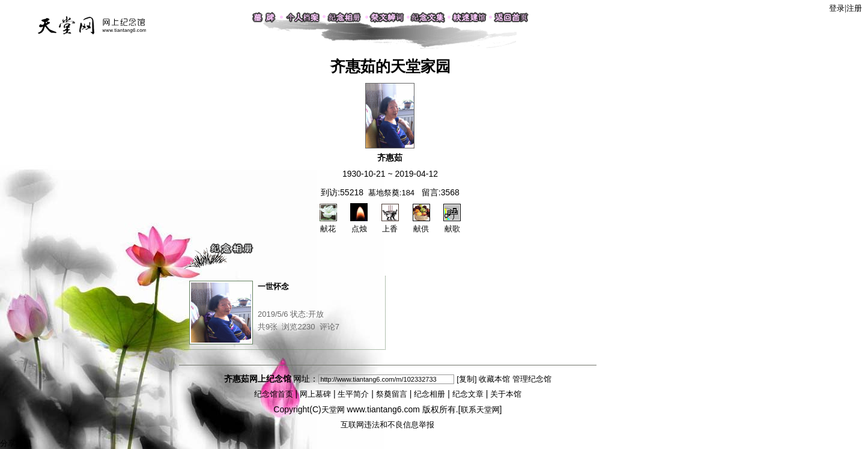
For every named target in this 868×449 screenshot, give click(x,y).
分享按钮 (16, 443)
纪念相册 (429, 394)
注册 (854, 8)
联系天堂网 (480, 410)
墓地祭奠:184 (391, 193)
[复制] (466, 379)
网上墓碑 (315, 394)
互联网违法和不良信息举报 (387, 425)
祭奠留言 (392, 394)
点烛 (359, 224)
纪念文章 (468, 394)
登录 (837, 8)
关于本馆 (506, 394)
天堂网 (333, 410)
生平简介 (353, 394)
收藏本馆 (494, 379)
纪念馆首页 (274, 394)
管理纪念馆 (532, 379)
